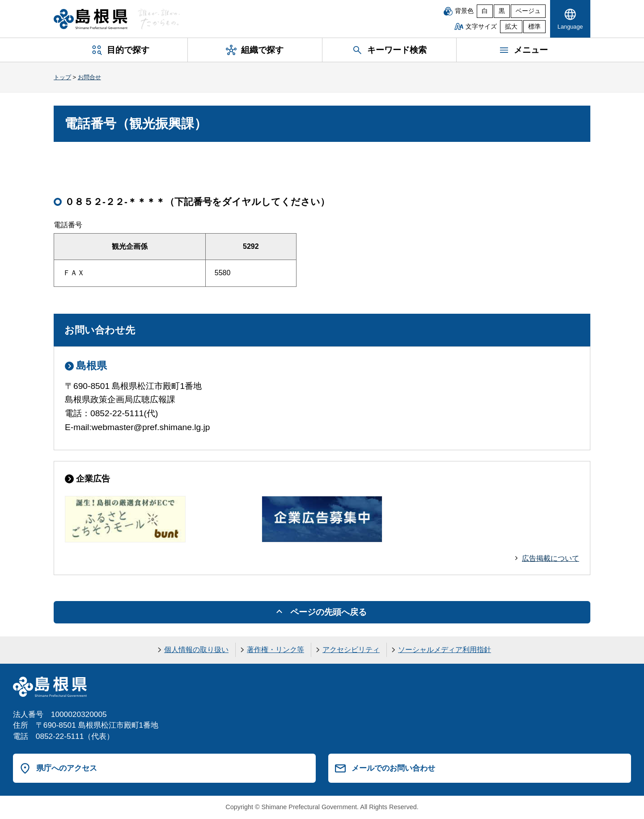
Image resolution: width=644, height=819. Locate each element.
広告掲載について (551, 558)
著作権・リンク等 (275, 650)
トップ (62, 77)
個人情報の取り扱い (196, 650)
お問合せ (89, 77)
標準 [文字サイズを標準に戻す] (534, 27)
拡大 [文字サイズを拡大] (511, 27)
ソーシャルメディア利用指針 (445, 650)
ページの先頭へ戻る (328, 612)
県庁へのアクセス (67, 768)
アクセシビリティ (351, 650)
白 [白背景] (485, 11)
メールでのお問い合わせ (393, 768)
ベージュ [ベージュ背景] (528, 11)
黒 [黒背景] (502, 11)
